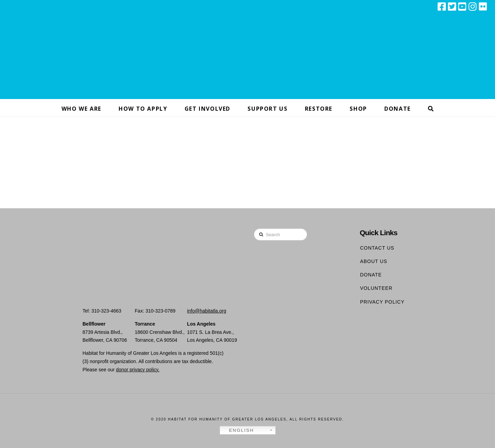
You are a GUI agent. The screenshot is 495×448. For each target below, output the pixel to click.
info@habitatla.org (207, 311)
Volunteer (376, 288)
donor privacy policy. (138, 370)
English (238, 430)
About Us (373, 261)
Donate (371, 275)
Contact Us (377, 248)
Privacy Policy (382, 302)
